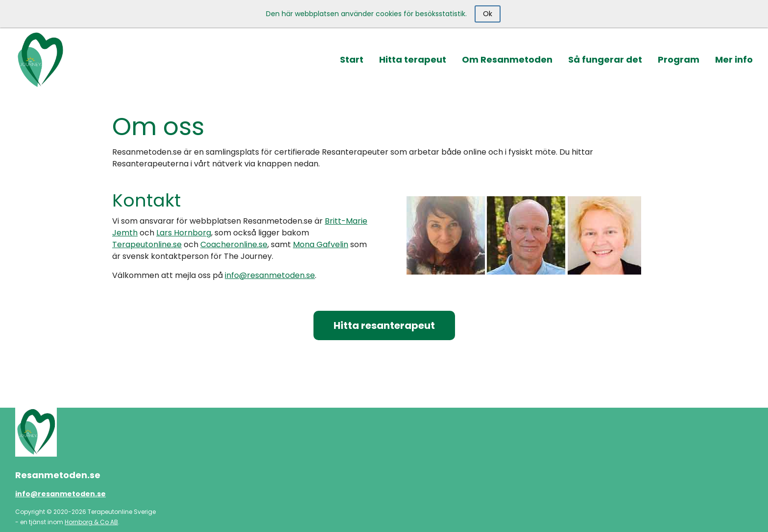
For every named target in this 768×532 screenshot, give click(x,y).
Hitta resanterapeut (384, 325)
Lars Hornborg (184, 233)
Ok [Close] (488, 14)
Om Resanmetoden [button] (507, 59)
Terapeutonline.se (147, 244)
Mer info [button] (734, 59)
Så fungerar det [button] (605, 59)
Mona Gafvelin (321, 244)
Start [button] (352, 59)
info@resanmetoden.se (270, 275)
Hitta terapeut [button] (413, 59)
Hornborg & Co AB (91, 522)
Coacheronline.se (234, 244)
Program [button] (679, 59)
